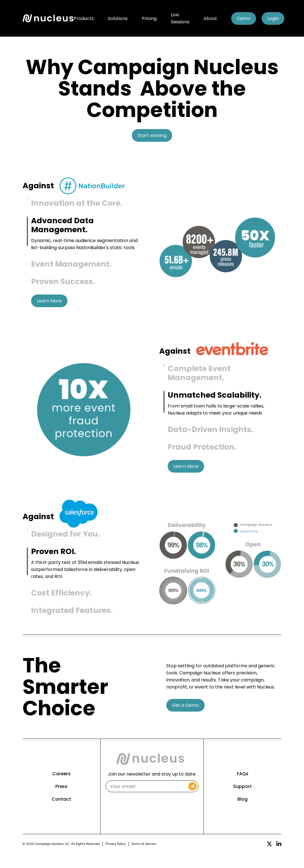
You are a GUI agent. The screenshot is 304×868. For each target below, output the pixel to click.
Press (61, 801)
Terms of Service (144, 858)
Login (273, 18)
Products (84, 18)
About (210, 18)
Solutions (118, 18)
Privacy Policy (116, 858)
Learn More (49, 308)
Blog (242, 813)
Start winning (152, 135)
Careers (61, 788)
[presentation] (152, 823)
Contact (61, 813)
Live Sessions (180, 18)
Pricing (149, 18)
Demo (244, 18)
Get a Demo (185, 719)
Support (242, 801)
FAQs (243, 788)
